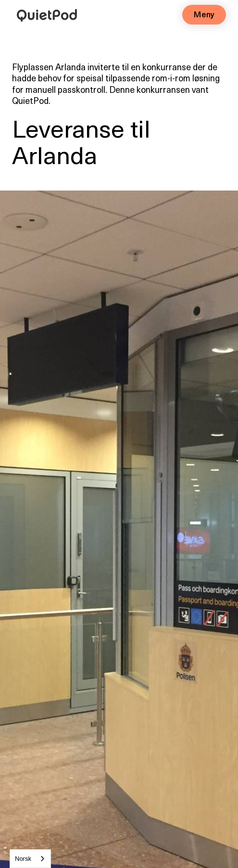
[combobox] (30, 859)
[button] (204, 15)
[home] (44, 13)
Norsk (23, 859)
